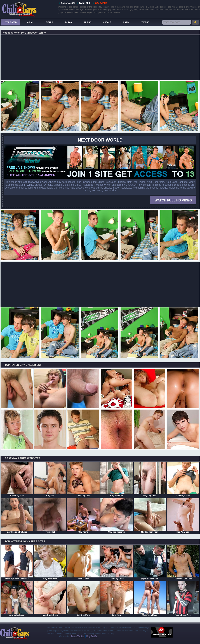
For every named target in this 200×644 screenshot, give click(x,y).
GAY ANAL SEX (68, 3)
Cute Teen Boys (150, 599)
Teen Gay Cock (117, 562)
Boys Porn (117, 599)
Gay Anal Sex (117, 479)
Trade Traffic (77, 636)
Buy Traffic (92, 636)
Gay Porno (83, 516)
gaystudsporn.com (150, 562)
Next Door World (100, 140)
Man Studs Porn (50, 599)
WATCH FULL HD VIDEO (173, 200)
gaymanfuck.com (17, 599)
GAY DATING (101, 3)
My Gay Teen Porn (150, 516)
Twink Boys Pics (183, 599)
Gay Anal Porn (50, 562)
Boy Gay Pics (150, 479)
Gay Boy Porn (83, 599)
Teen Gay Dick (83, 479)
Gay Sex (50, 479)
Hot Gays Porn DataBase (17, 562)
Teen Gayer (83, 562)
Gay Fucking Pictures (17, 516)
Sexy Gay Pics (17, 479)
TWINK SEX (84, 3)
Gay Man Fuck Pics (183, 562)
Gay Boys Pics (183, 479)
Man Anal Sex (183, 516)
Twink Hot (50, 516)
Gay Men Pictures (117, 516)
